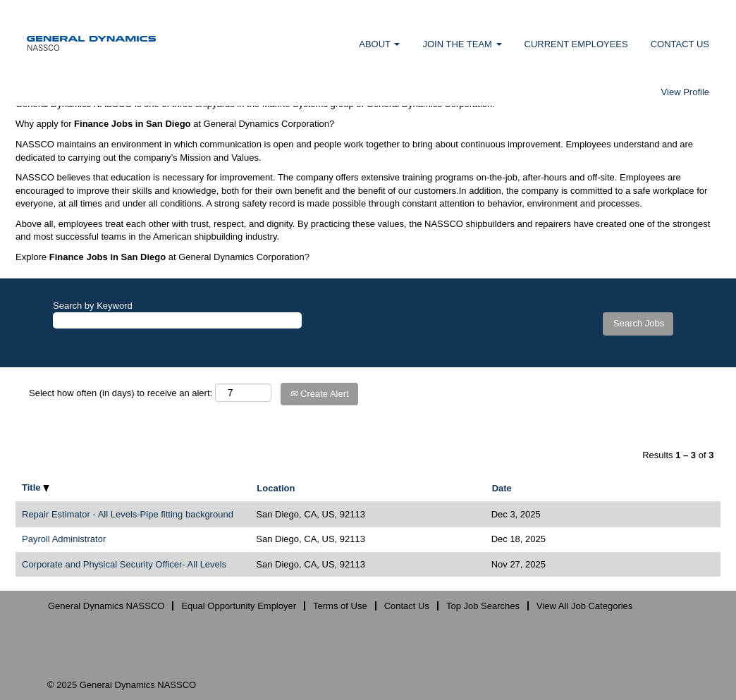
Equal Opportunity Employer (239, 606)
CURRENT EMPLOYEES (576, 44)
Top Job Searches (483, 606)
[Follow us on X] (673, 634)
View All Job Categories (584, 606)
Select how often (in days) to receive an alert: (121, 393)
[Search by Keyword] (177, 320)
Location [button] (276, 488)
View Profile (685, 92)
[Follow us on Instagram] (580, 633)
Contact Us (407, 606)
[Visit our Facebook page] (532, 633)
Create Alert (319, 394)
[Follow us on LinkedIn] (629, 633)
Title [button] (36, 487)
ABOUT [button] (379, 44)
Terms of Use (340, 606)
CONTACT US (680, 44)
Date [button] (502, 488)
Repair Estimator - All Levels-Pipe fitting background (128, 514)
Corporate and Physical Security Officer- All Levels (124, 564)
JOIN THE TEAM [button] (462, 44)
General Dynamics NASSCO (106, 606)
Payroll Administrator (64, 539)
